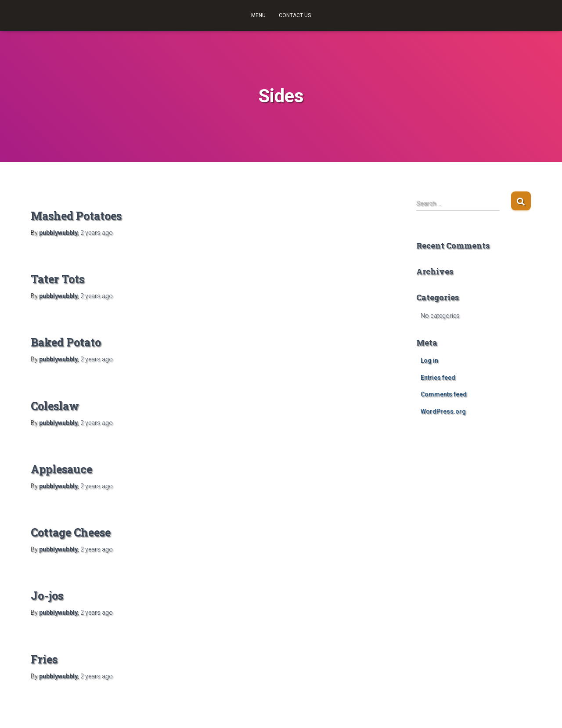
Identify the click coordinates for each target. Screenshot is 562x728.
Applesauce (61, 469)
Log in (429, 360)
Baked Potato (66, 342)
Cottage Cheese (71, 532)
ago (97, 233)
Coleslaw (55, 406)
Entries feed (438, 378)
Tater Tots (58, 279)
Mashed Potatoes (76, 216)
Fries (44, 659)
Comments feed (444, 394)
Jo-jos (47, 596)
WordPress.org (443, 411)
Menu (258, 15)
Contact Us (295, 15)
